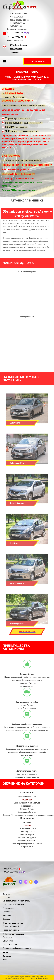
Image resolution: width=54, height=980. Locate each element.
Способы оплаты (10, 945)
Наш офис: (15, 52)
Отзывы (6, 919)
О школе (6, 894)
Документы (8, 941)
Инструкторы (8, 908)
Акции (5, 952)
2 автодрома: (16, 49)
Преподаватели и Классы (14, 904)
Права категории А (11, 926)
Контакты (7, 956)
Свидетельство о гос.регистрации (17, 901)
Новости (6, 897)
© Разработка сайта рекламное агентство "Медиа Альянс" (27, 977)
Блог (5, 960)
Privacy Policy (42, 979)
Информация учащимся (13, 934)
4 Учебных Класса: (19, 45)
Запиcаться (37, 61)
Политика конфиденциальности (17, 948)
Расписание (8, 937)
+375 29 (15, 33)
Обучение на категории (13, 923)
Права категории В (11, 930)
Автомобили (8, 915)
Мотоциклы (8, 912)
